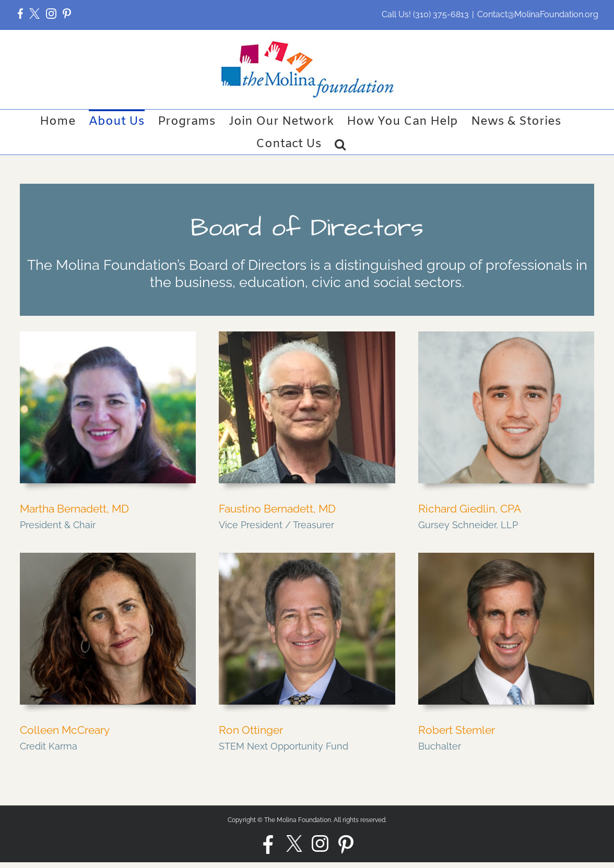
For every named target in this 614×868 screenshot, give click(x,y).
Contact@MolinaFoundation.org (538, 14)
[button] (20, 14)
